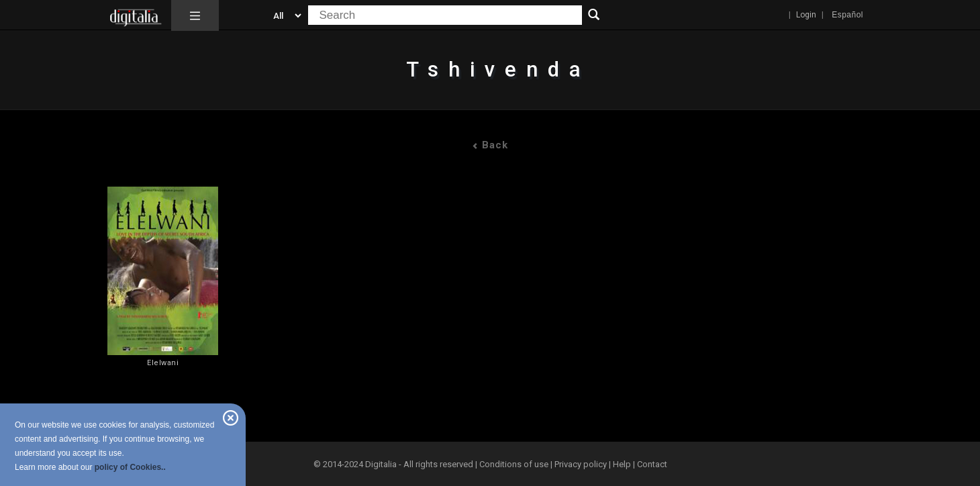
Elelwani (163, 363)
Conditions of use (515, 464)
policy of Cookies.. (130, 467)
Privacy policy (581, 464)
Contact (652, 464)
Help (622, 464)
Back (490, 145)
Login (806, 15)
